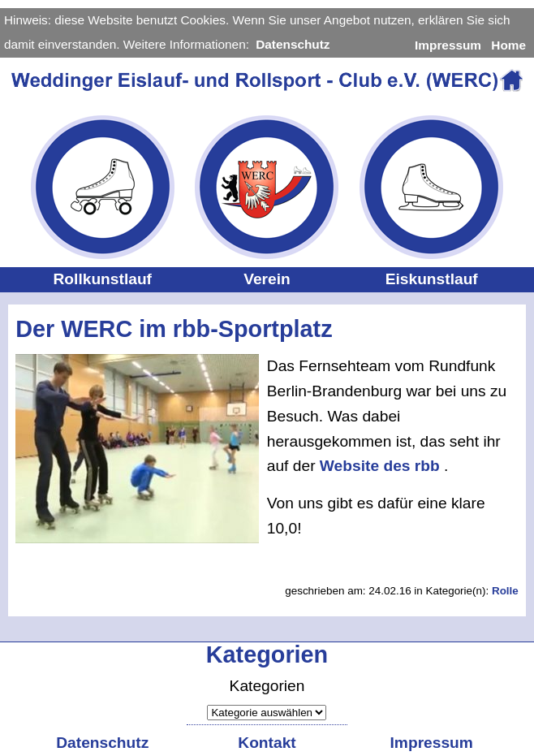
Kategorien (267, 686)
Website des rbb (382, 466)
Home (508, 45)
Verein (267, 279)
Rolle (505, 591)
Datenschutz (293, 44)
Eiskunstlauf (432, 279)
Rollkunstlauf (102, 279)
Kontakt (267, 743)
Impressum (448, 45)
